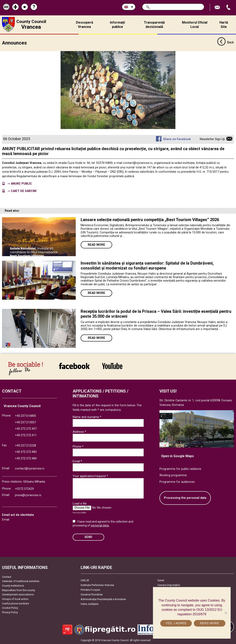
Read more (97, 245)
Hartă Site (224, 25)
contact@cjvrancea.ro (30, 469)
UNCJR (85, 580)
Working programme (173, 475)
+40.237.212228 (25, 445)
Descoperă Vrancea (85, 25)
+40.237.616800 (25, 416)
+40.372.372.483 (26, 452)
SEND (88, 537)
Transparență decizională (154, 25)
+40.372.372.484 (26, 458)
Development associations (18, 594)
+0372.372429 (24, 489)
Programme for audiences (177, 482)
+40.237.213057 (25, 422)
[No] (226, 613)
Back (226, 43)
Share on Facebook (177, 139)
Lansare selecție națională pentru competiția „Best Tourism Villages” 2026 (150, 220)
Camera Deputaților (169, 585)
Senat (161, 580)
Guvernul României (92, 594)
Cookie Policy (10, 608)
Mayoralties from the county (19, 590)
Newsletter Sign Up (212, 139)
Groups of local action (15, 599)
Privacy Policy (10, 612)
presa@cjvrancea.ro (28, 495)
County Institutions (13, 586)
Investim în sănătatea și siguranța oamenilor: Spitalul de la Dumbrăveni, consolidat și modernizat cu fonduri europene (147, 265)
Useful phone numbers (16, 603)
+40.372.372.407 (26, 429)
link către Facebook (74, 366)
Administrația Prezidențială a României (103, 599)
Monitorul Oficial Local (195, 25)
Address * (79, 432)
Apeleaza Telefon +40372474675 (229, 7)
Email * (77, 461)
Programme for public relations (180, 469)
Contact (7, 577)
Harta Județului (90, 604)
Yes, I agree (176, 623)
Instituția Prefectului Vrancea (97, 585)
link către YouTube (112, 366)
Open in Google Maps (177, 456)
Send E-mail (218, 7)
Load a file (80, 504)
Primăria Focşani (90, 590)
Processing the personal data (185, 498)
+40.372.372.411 (26, 435)
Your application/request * (90, 476)
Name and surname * (87, 417)
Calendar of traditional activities (21, 581)
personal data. (100, 525)
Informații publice (117, 25)
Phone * (78, 446)
